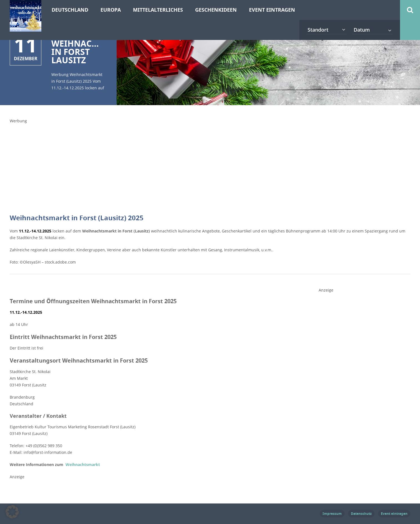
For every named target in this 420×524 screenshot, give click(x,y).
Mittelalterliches (158, 10)
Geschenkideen (216, 10)
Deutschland (70, 10)
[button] (12, 512)
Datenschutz (361, 514)
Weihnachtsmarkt (82, 464)
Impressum (332, 514)
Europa (111, 10)
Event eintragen (272, 10)
